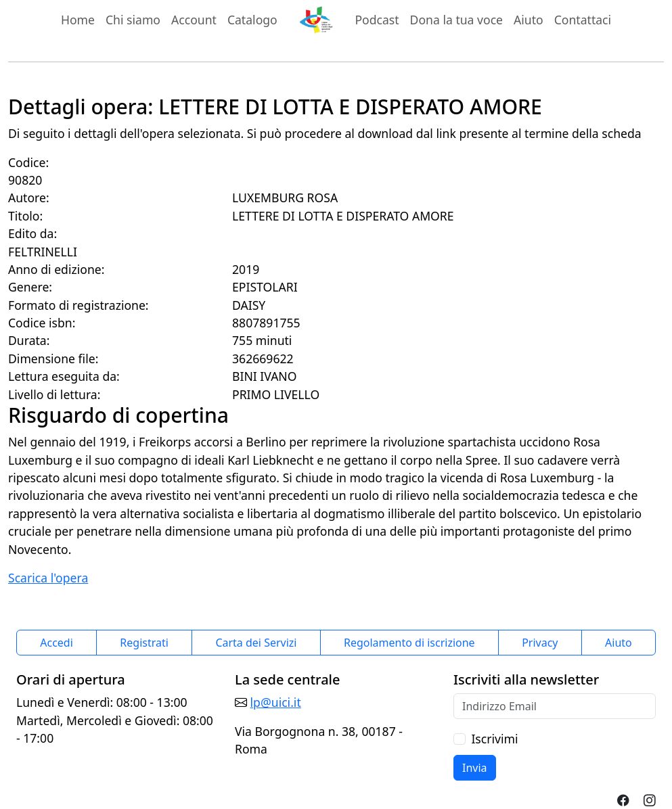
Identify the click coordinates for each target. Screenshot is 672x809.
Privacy (540, 643)
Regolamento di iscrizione (409, 643)
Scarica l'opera (48, 578)
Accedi (57, 643)
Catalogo (252, 20)
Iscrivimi (494, 739)
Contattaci (583, 20)
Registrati (144, 643)
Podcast (377, 20)
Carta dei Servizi (256, 643)
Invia (475, 768)
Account (194, 20)
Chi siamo (133, 20)
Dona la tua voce (456, 20)
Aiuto (529, 20)
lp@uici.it (276, 702)
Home (78, 20)
